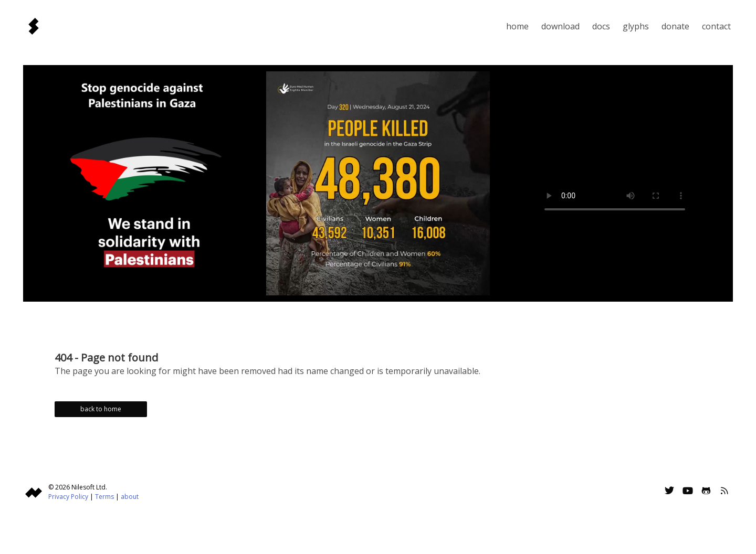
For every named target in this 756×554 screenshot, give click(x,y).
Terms (104, 497)
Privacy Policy (68, 497)
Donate (675, 26)
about (130, 497)
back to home (101, 409)
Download (560, 26)
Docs (601, 26)
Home (517, 26)
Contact (716, 26)
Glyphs (636, 26)
